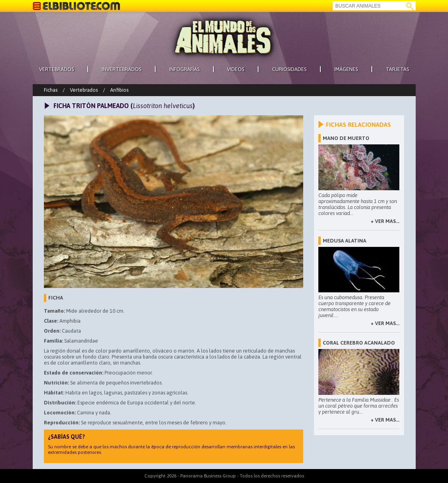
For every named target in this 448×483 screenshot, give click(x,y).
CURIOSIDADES (289, 69)
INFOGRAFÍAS (184, 69)
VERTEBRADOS (56, 69)
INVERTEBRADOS (121, 69)
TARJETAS (397, 69)
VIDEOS (236, 69)
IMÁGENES (346, 69)
